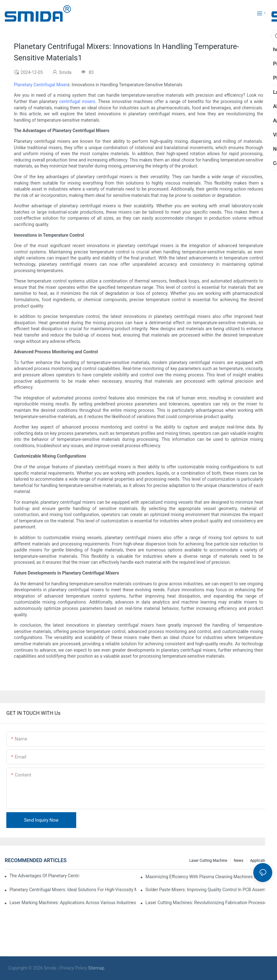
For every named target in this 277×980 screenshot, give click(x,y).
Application (260, 861)
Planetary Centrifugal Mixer (41, 85)
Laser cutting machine (208, 861)
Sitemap (96, 968)
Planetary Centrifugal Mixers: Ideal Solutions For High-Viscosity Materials (73, 890)
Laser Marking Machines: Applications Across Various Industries (73, 903)
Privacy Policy (73, 968)
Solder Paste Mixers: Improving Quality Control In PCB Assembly (208, 890)
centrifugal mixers (77, 101)
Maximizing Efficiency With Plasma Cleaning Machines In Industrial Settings (209, 877)
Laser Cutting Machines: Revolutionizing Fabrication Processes (207, 903)
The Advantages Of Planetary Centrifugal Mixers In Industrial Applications (44, 876)
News (239, 861)
